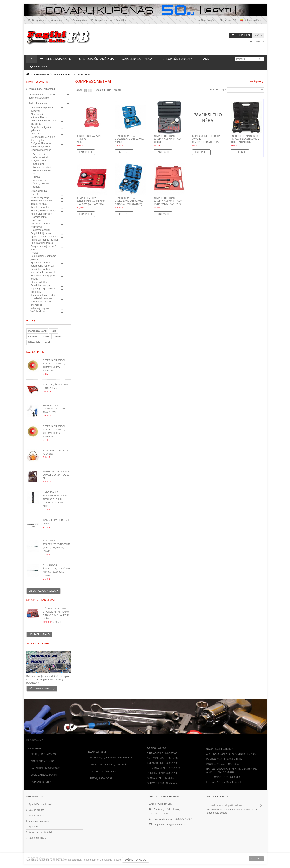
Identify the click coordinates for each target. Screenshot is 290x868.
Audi (48, 342)
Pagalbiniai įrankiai (41, 233)
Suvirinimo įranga (40, 285)
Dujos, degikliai (39, 191)
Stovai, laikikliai (39, 282)
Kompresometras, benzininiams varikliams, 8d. (129, 139)
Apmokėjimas (80, 20)
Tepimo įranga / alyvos (43, 289)
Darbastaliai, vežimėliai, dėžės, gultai (44, 138)
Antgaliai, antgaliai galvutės (41, 129)
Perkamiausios (37, 815)
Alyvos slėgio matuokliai (40, 162)
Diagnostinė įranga (41, 150)
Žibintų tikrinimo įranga (41, 185)
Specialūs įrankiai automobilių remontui (42, 264)
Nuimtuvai (36, 227)
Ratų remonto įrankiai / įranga (43, 248)
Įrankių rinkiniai (39, 204)
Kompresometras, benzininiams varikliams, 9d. (168, 139)
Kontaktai (121, 20)
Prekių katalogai (37, 20)
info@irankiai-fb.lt (176, 825)
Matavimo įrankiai (40, 223)
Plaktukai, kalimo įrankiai (44, 240)
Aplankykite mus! (38, 643)
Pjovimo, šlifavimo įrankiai (45, 236)
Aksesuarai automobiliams (39, 116)
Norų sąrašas (207, 20)
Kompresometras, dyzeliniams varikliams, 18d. (129, 201)
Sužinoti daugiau (136, 860)
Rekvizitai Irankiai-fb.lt (41, 832)
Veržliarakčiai (38, 311)
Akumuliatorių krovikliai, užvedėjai (44, 122)
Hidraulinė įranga (40, 197)
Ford (54, 331)
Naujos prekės (37, 352)
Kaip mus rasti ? (41, 782)
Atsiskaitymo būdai (43, 761)
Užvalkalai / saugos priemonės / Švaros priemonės (41, 302)
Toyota (57, 337)
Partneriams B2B (59, 20)
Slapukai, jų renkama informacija (112, 758)
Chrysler (33, 337)
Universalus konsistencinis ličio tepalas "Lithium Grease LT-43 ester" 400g (55, 499)
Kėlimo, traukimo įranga (44, 210)
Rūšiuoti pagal (218, 90)
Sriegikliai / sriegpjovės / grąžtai (44, 277)
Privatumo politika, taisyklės (109, 765)
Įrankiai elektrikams (41, 201)
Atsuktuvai (36, 134)
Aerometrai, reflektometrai (40, 156)
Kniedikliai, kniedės (41, 214)
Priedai (37, 177)
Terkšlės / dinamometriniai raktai (43, 293)
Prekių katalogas (38, 103)
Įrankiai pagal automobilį (42, 89)
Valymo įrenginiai (40, 308)
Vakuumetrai (40, 180)
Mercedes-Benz (37, 331)
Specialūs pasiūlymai (41, 600)
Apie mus (34, 827)
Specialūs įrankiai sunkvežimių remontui (43, 271)
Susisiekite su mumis (44, 775)
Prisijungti (257, 41)
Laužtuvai (36, 220)
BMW (46, 337)
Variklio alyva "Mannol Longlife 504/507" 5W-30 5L (56, 475)
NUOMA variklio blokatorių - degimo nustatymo (44, 96)
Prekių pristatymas (101, 20)
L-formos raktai (39, 217)
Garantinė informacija (45, 768)
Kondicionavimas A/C (42, 172)
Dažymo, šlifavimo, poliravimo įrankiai (41, 145)
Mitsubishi (34, 342)
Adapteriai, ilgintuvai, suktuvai (42, 109)
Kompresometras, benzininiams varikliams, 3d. (168, 201)
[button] (138, 59)
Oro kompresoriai (40, 230)
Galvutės (36, 194)
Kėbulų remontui (40, 207)
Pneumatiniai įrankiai (42, 243)
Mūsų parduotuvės (39, 821)
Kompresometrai (42, 167)
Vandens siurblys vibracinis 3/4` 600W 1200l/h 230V (54, 409)
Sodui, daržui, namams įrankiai (43, 258)
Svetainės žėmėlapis (103, 771)
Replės (34, 253)
